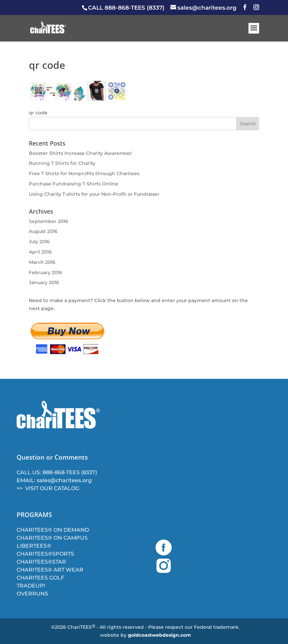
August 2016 (43, 231)
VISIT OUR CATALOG (52, 488)
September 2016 (48, 221)
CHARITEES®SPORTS (45, 554)
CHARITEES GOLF (40, 578)
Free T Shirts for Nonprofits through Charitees (84, 173)
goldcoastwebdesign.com (159, 635)
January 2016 (44, 282)
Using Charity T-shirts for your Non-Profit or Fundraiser (94, 194)
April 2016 (40, 252)
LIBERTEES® (34, 546)
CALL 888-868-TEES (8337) (126, 8)
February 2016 (46, 272)
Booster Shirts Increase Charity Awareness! (80, 153)
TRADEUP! (31, 586)
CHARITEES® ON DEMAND (53, 530)
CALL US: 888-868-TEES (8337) (57, 472)
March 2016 (42, 262)
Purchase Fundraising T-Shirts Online (74, 184)
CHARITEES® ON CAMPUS (52, 538)
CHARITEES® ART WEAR (50, 570)
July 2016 (39, 242)
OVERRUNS (32, 594)
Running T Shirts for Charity (62, 163)
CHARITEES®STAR (41, 562)
